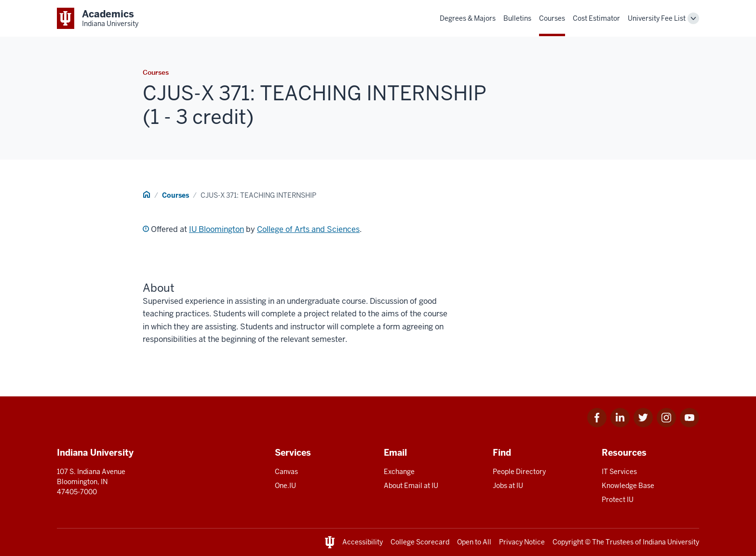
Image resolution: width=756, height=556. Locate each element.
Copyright (568, 542)
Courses (552, 18)
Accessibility (363, 542)
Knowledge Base (628, 486)
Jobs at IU (508, 486)
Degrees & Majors (468, 18)
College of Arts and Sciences (308, 229)
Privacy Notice (522, 542)
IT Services (619, 472)
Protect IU (618, 500)
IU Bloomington (216, 229)
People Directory (519, 472)
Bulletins (517, 18)
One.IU (285, 486)
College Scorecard (420, 542)
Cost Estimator (596, 18)
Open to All (474, 542)
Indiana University (671, 542)
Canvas (286, 472)
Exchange (399, 472)
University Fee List (657, 18)
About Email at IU (411, 486)
